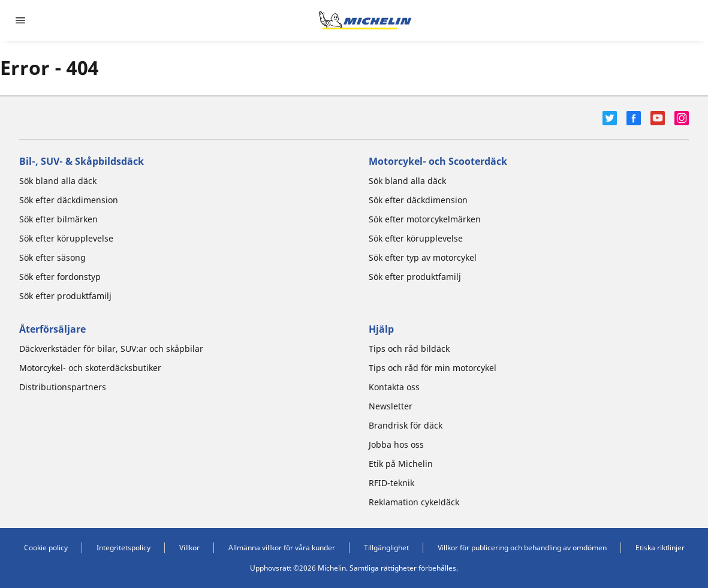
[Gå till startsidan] (365, 20)
